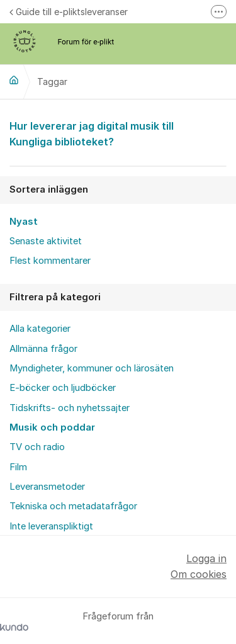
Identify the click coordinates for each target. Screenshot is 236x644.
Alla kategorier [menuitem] (40, 329)
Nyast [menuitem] (24, 222)
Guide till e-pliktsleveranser (69, 12)
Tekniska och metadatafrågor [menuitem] (73, 506)
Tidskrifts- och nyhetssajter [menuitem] (70, 408)
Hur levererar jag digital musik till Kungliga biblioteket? (118, 133)
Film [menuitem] (18, 467)
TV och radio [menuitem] (37, 447)
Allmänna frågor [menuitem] (43, 349)
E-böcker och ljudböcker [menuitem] (63, 388)
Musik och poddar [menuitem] (52, 427)
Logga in (206, 558)
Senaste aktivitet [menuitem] (46, 241)
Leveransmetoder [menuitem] (47, 487)
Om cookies (199, 574)
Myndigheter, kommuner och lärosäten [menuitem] (92, 368)
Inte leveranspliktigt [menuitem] (51, 526)
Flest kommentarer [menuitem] (50, 261)
